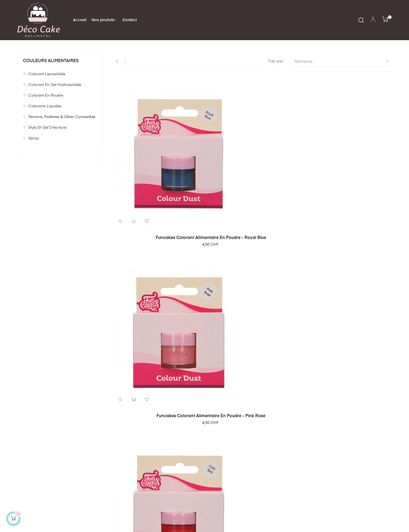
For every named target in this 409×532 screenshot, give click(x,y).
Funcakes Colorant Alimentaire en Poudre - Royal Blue (156, 213)
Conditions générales (261, 443)
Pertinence (343, 88)
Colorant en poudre (46, 123)
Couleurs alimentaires (51, 88)
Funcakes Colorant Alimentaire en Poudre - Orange (253, 343)
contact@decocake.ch (101, 459)
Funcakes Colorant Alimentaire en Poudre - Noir (156, 343)
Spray (34, 166)
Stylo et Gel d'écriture (47, 155)
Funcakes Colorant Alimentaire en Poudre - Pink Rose (253, 213)
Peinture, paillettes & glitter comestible (62, 144)
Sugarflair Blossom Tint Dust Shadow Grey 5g (349, 343)
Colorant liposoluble (47, 101)
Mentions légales (257, 453)
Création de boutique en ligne (373, 512)
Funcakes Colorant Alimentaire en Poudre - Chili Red (349, 213)
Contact (249, 472)
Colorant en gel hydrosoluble (55, 112)
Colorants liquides (45, 134)
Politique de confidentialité (265, 462)
